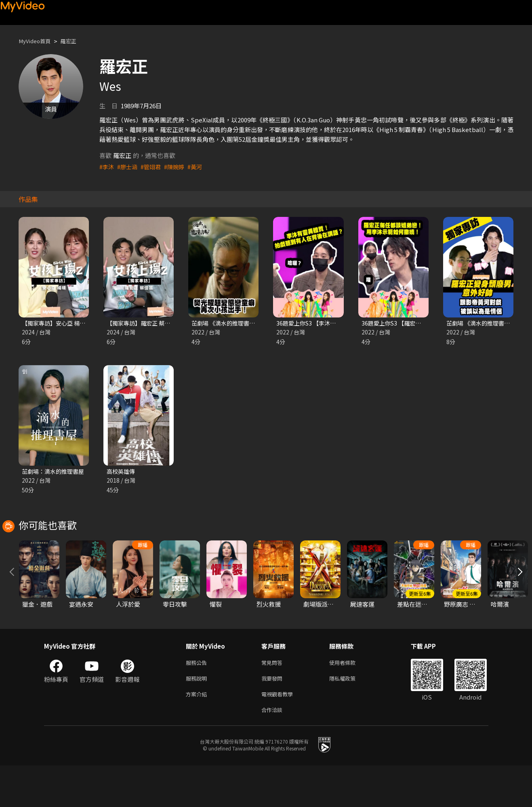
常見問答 (273, 700)
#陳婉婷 (178, 167)
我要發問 (273, 717)
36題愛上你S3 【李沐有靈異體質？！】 (329, 323)
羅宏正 (75, 41)
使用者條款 (349, 700)
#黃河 (200, 167)
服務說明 (198, 717)
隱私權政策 (349, 717)
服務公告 (198, 700)
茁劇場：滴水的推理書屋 (55, 472)
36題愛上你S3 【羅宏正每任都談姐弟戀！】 (421, 323)
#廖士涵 (129, 167)
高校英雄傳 (122, 472)
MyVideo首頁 (37, 41)
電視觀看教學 (280, 734)
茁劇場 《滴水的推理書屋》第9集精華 (242, 323)
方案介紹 (198, 734)
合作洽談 (273, 751)
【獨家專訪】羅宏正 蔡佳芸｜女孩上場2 (160, 323)
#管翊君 (153, 167)
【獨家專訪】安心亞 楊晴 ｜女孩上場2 (73, 323)
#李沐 (107, 167)
